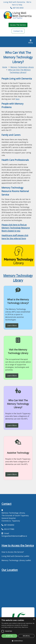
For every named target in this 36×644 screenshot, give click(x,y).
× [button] (34, 619)
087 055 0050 (18, 8)
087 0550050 (9, 525)
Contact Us (18, 31)
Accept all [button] (9, 636)
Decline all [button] (26, 636)
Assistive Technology (18, 453)
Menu (31, 42)
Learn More (12, 325)
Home (5, 67)
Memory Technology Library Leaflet (16, 560)
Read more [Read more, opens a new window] (25, 627)
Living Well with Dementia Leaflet (15, 556)
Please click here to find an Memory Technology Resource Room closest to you (16, 228)
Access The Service (18, 25)
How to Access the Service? (13, 552)
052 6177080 (9, 529)
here (18, 99)
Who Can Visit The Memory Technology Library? (18, 404)
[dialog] (18, 631)
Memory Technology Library (22, 67)
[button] (18, 641)
